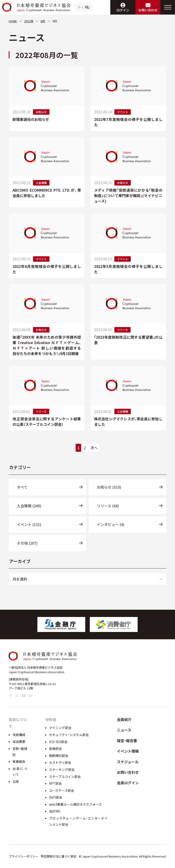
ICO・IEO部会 (58, 742)
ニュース (124, 730)
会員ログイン (128, 783)
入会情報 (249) (29, 506)
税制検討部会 (59, 756)
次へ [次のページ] (94, 448)
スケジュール (128, 762)
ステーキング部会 (62, 769)
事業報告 (19, 761)
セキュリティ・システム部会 (69, 735)
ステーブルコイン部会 (65, 777)
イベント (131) (29, 524)
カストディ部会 (60, 762)
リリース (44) (108, 506)
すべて (22, 487)
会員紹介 (124, 719)
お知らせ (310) (109, 487)
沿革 (16, 782)
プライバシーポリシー (23, 856)
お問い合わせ (128, 772)
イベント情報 (128, 751)
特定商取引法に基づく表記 (59, 856)
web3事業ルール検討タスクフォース (75, 804)
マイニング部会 (60, 728)
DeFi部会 (56, 797)
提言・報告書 (127, 741)
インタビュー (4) (111, 524)
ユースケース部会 (62, 790)
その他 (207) (27, 543)
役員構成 (19, 735)
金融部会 (55, 749)
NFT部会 (55, 783)
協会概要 (19, 741)
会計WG (55, 811)
